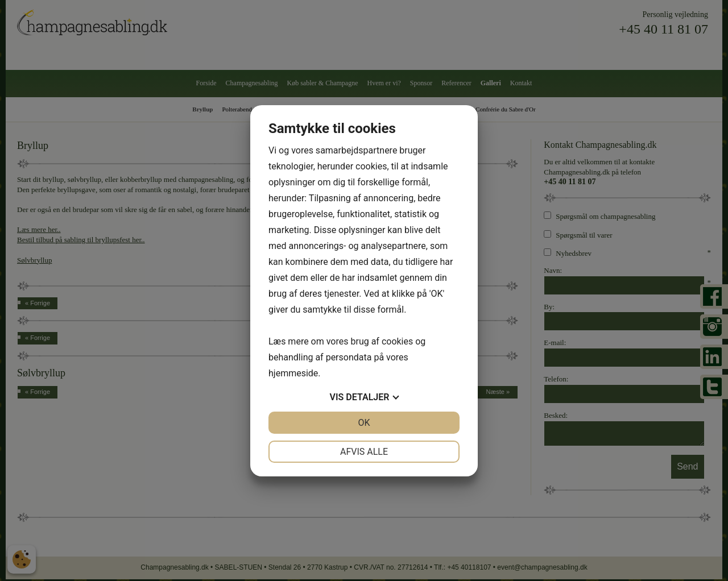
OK (364, 423)
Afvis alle (364, 452)
